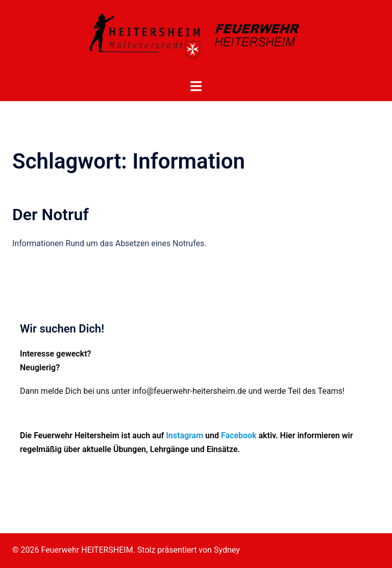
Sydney (227, 550)
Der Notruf (51, 215)
